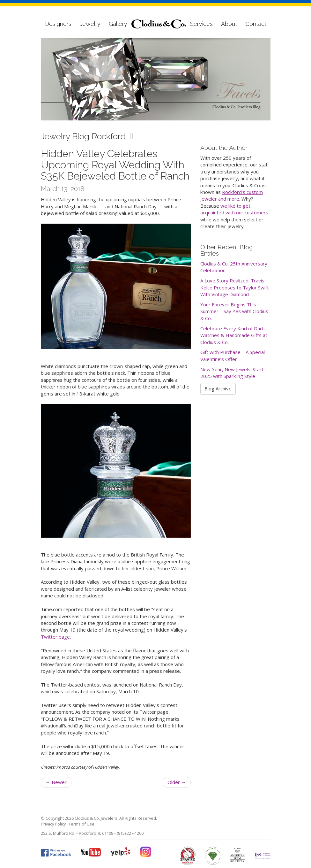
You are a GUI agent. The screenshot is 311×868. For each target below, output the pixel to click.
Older (177, 782)
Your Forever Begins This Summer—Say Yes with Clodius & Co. (234, 311)
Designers (58, 24)
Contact (256, 24)
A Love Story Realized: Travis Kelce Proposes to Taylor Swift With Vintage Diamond (235, 287)
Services (201, 24)
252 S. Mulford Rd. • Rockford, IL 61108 (77, 833)
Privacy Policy (53, 824)
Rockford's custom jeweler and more (232, 195)
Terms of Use (81, 824)
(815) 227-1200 (130, 833)
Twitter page (55, 637)
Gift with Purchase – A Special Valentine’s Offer (233, 355)
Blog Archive (218, 388)
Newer (56, 782)
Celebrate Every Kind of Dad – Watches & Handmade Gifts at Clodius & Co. (234, 335)
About (229, 24)
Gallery (118, 24)
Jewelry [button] (90, 24)
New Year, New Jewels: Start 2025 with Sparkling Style (232, 373)
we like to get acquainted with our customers (234, 209)
